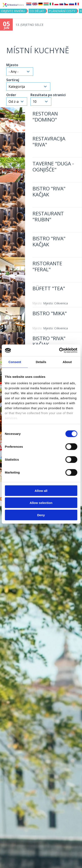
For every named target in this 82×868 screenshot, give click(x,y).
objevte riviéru (13, 11)
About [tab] (67, 362)
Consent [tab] (15, 362)
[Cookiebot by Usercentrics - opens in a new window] (59, 350)
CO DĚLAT (37, 11)
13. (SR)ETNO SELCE (30, 25)
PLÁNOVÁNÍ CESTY (62, 11)
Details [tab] (41, 362)
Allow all (41, 490)
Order (11, 95)
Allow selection (41, 503)
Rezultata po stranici (48, 95)
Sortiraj (13, 80)
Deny (41, 515)
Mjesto (12, 65)
